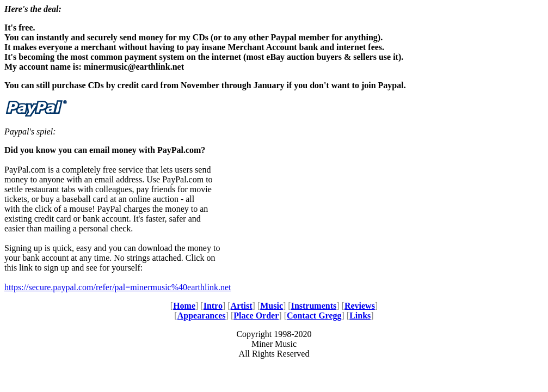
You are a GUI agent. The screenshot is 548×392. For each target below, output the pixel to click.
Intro (213, 306)
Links (360, 316)
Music (272, 306)
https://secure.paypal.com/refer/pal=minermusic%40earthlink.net (118, 287)
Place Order (256, 316)
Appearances (202, 316)
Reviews (360, 306)
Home (184, 306)
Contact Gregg (314, 316)
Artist (242, 306)
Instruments (314, 306)
